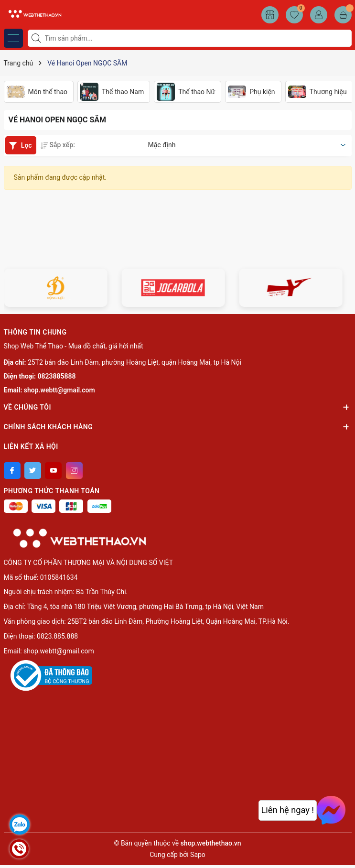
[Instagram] (74, 471)
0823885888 (57, 376)
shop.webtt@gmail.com (59, 390)
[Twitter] (33, 471)
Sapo (198, 855)
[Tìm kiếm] (37, 38)
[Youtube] (53, 471)
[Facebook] (12, 471)
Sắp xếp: (58, 145)
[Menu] (13, 38)
